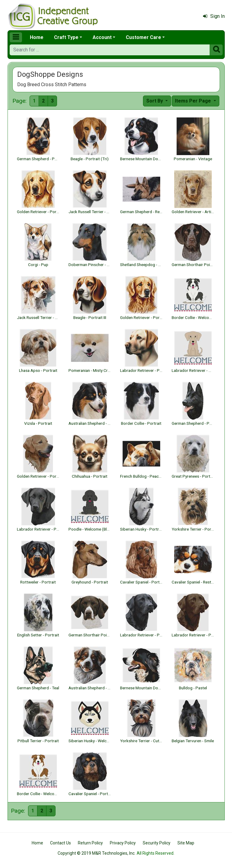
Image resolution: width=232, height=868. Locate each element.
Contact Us (60, 843)
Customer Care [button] (143, 37)
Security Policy (157, 843)
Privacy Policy (123, 843)
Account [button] (102, 37)
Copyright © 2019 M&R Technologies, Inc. (97, 853)
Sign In (214, 16)
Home (37, 37)
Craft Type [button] (66, 37)
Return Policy (90, 843)
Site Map (186, 843)
